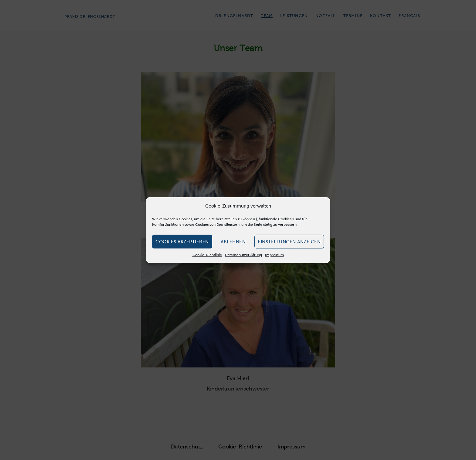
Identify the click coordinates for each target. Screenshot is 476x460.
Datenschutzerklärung (243, 255)
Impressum (274, 255)
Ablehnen (233, 242)
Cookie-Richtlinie (207, 255)
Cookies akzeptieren (182, 242)
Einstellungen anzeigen (289, 242)
